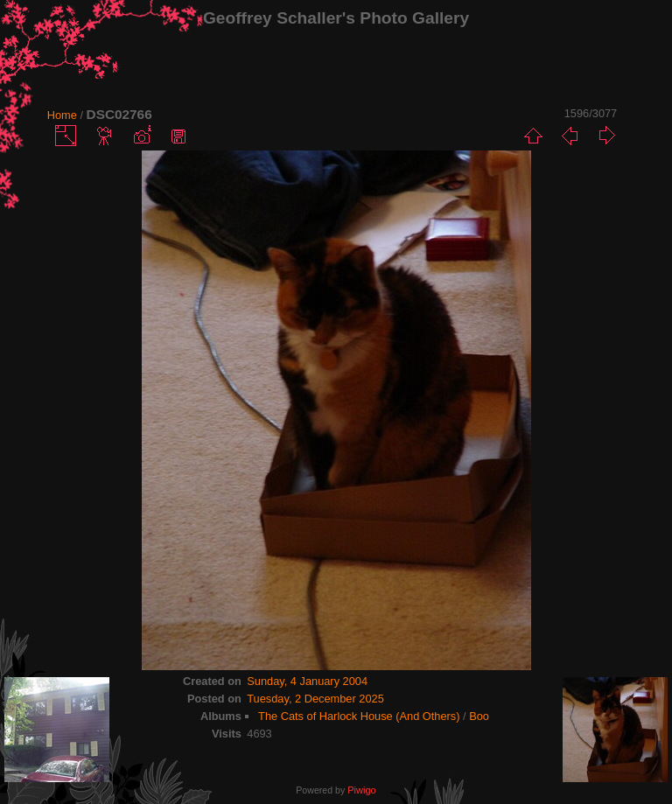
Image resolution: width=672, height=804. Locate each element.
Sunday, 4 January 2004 (307, 681)
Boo (479, 716)
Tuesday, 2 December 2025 (315, 699)
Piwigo (361, 790)
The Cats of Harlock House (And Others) (359, 716)
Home (62, 115)
